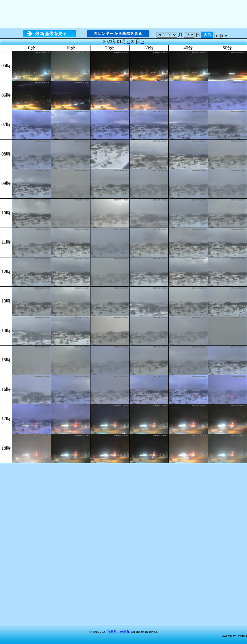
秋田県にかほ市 (118, 632)
